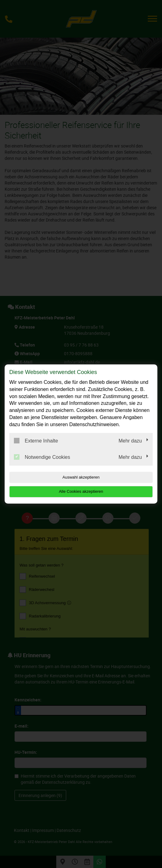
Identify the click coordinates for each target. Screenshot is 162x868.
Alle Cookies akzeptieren (81, 491)
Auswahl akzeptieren (81, 477)
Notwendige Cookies (42, 457)
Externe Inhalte (36, 441)
